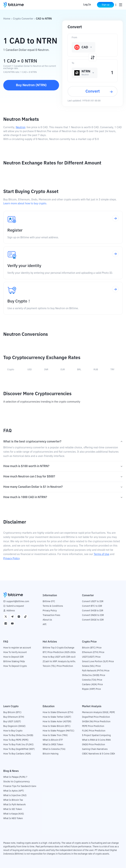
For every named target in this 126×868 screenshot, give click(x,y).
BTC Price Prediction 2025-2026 (59, 652)
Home (7, 19)
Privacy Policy (11, 559)
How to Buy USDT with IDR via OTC (60, 657)
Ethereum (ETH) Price (93, 652)
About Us (47, 620)
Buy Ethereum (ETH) (14, 717)
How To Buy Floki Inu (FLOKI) (18, 745)
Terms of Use (101, 554)
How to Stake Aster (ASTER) (57, 722)
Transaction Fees (51, 615)
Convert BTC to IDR (92, 606)
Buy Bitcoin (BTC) (12, 712)
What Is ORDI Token (53, 745)
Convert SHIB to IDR (93, 611)
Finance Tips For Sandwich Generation (23, 786)
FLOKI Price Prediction (94, 731)
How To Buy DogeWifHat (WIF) (19, 749)
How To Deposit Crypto (15, 666)
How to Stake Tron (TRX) (55, 735)
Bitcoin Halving (51, 754)
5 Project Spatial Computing (96, 735)
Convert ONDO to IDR (93, 615)
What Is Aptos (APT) (14, 791)
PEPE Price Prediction (93, 726)
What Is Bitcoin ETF (53, 740)
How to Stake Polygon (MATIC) (58, 731)
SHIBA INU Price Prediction (96, 722)
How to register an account (17, 648)
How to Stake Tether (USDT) (57, 717)
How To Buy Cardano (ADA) (17, 754)
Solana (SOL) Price (91, 666)
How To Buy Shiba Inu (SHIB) (18, 735)
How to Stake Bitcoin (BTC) (57, 726)
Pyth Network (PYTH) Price (96, 671)
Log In (87, 5)
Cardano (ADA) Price (92, 685)
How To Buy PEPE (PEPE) (16, 740)
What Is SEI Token (13, 809)
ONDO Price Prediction (94, 745)
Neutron (21, 128)
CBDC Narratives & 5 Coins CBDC (99, 754)
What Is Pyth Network (14, 805)
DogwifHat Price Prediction (96, 717)
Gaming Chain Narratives (95, 749)
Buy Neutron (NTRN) (31, 85)
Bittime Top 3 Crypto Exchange (58, 648)
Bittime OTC (49, 601)
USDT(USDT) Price (91, 657)
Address (11, 611)
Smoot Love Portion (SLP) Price (98, 662)
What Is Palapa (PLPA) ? (15, 777)
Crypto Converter (23, 19)
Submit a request (15, 606)
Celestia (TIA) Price (92, 680)
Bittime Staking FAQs (14, 662)
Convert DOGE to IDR (93, 620)
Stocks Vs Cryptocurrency (16, 782)
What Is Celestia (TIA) (54, 749)
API (45, 624)
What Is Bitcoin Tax (13, 800)
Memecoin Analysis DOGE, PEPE (98, 712)
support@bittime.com (18, 601)
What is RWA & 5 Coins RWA (96, 740)
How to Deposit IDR (13, 657)
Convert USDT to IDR (93, 601)
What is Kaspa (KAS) (14, 814)
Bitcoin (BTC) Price (92, 648)
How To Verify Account (15, 652)
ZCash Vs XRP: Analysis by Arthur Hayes (63, 662)
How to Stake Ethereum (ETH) (58, 712)
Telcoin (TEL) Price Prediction (58, 666)
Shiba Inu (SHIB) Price (94, 675)
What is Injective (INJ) (15, 795)
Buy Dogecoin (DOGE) (14, 726)
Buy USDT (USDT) (12, 722)
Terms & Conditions (53, 606)
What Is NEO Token (13, 818)
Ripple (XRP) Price (91, 689)
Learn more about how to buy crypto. (25, 204)
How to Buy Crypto (13, 731)
